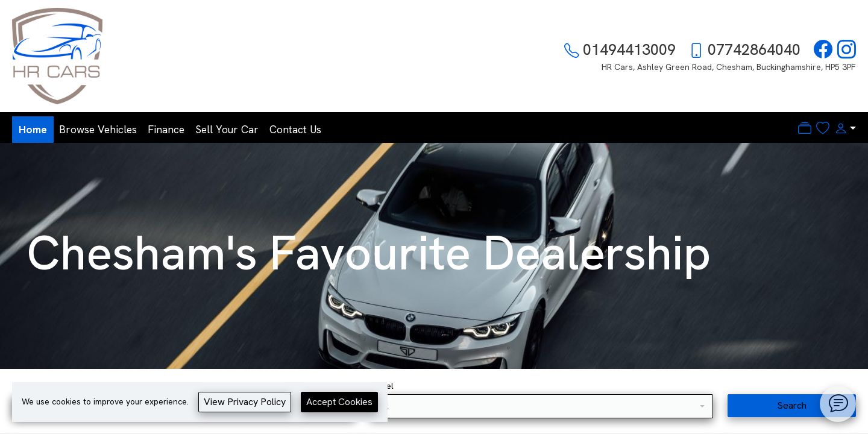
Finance (166, 129)
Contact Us (295, 129)
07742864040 (754, 49)
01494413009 (629, 49)
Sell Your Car (227, 129)
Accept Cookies (339, 402)
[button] (843, 128)
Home (33, 129)
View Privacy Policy (245, 402)
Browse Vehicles (98, 129)
